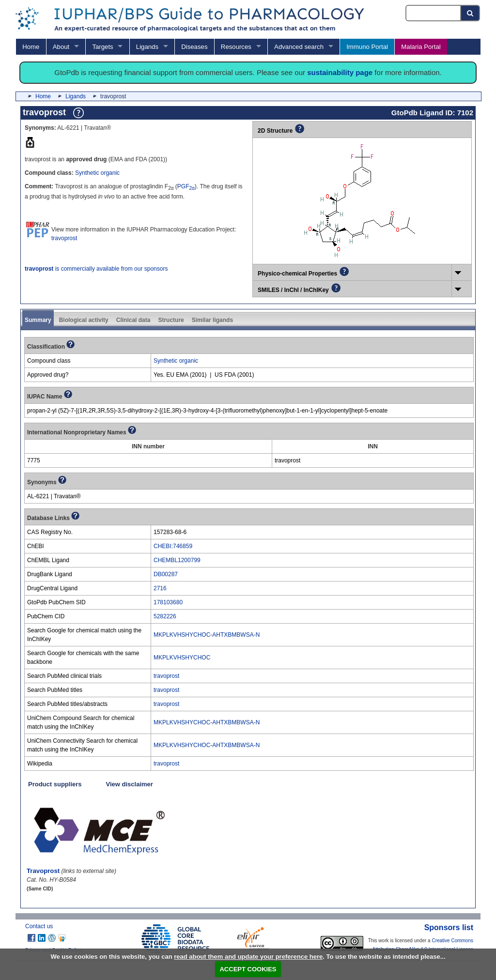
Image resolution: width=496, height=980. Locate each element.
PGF (186, 186)
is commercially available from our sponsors (96, 269)
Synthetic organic (97, 173)
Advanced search (299, 47)
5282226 (165, 616)
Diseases (194, 47)
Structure (171, 320)
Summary (38, 320)
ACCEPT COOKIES (248, 969)
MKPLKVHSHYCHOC (182, 658)
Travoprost (43, 871)
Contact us (39, 926)
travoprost (64, 238)
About (61, 47)
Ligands (147, 47)
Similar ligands (212, 320)
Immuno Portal (367, 47)
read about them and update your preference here (248, 957)
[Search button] (471, 13)
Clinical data (133, 320)
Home (31, 47)
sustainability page (340, 72)
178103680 (168, 602)
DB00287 (166, 574)
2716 (160, 588)
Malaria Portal (421, 47)
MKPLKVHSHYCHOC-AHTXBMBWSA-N (207, 635)
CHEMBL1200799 (177, 560)
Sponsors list (449, 927)
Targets (102, 47)
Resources (236, 47)
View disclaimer (130, 784)
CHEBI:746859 (173, 546)
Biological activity (84, 320)
